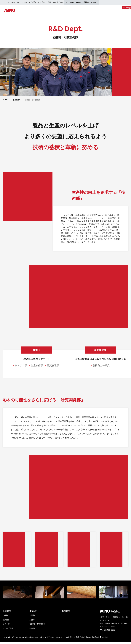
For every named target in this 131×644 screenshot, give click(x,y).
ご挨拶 (5, 617)
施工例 (113, 13)
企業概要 (6, 622)
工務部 (32, 622)
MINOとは (60, 13)
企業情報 (7, 613)
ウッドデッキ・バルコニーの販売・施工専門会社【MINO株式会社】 (72, 639)
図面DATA (114, 8)
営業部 (32, 617)
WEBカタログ (99, 8)
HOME (5, 100)
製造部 (32, 630)
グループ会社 (8, 630)
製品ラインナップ (41, 13)
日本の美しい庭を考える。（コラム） (87, 13)
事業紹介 (16, 100)
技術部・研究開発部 (37, 626)
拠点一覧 (6, 626)
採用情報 (66, 613)
